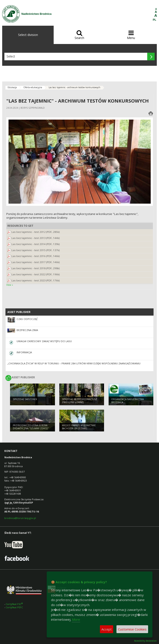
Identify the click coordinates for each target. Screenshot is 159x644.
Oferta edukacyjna (33, 87)
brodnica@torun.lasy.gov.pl (20, 518)
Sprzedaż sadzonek (25, 399)
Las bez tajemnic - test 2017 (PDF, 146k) (36, 262)
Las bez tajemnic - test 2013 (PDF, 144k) (36, 238)
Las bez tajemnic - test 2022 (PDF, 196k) (36, 274)
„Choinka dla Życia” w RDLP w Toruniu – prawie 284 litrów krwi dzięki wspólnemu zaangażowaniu (74, 363)
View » (10, 285)
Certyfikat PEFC (14, 607)
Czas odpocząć (27, 319)
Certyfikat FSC (14, 604)
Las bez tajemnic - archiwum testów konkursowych (74, 87)
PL (155, 20)
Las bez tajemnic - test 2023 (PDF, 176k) (36, 280)
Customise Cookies (132, 629)
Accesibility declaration (145, 641)
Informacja (24, 352)
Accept (107, 629)
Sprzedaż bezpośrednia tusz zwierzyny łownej (79, 401)
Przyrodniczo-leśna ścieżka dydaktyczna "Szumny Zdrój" (31, 427)
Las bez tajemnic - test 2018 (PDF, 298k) (36, 268)
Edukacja (12, 87)
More (76, 619)
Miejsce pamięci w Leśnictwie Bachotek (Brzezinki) (79, 427)
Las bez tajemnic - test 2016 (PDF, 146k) (36, 256)
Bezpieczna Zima (27, 330)
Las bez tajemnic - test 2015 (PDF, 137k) (36, 250)
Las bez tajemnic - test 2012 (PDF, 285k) (36, 232)
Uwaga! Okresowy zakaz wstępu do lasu (44, 341)
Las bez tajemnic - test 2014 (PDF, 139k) (36, 244)
